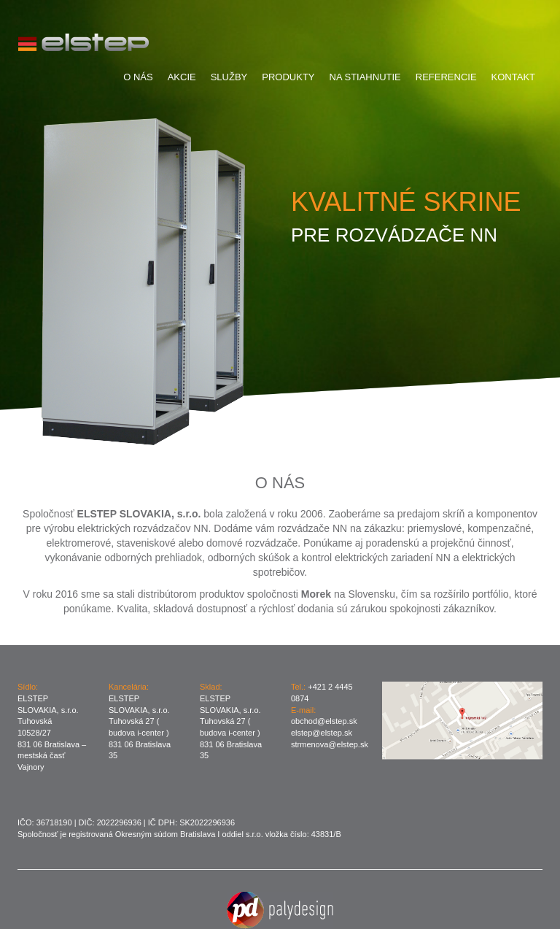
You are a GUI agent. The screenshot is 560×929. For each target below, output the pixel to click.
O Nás (138, 77)
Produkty (288, 77)
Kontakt (513, 77)
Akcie (182, 77)
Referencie (446, 77)
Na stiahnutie (365, 77)
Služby (229, 77)
